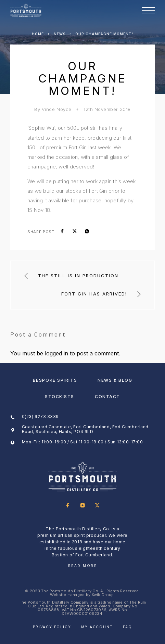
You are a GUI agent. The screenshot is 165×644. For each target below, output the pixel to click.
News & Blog (115, 380)
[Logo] (26, 10)
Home (38, 34)
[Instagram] (83, 506)
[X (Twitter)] (97, 506)
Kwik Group (103, 595)
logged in (56, 353)
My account (97, 627)
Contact (107, 397)
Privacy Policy (52, 627)
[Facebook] (68, 506)
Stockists (60, 397)
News (60, 34)
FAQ (127, 627)
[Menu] (148, 10)
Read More (83, 566)
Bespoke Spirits (55, 380)
